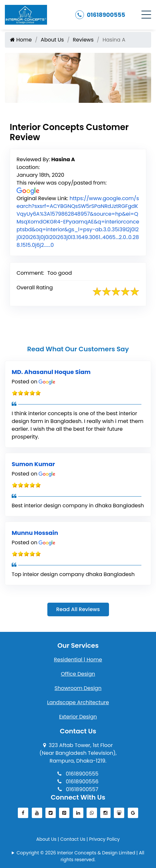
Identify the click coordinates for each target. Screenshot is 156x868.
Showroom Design (78, 688)
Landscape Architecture (78, 702)
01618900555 (100, 15)
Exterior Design (78, 717)
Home (21, 40)
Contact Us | (75, 839)
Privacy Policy (105, 839)
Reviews (83, 40)
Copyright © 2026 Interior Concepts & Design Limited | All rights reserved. (80, 856)
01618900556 (78, 782)
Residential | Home (78, 660)
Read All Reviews (78, 609)
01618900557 (78, 789)
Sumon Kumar (33, 464)
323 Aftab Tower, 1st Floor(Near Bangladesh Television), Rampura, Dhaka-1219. (78, 753)
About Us (52, 40)
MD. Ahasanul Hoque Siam (51, 372)
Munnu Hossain (35, 533)
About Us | (48, 839)
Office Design (78, 674)
